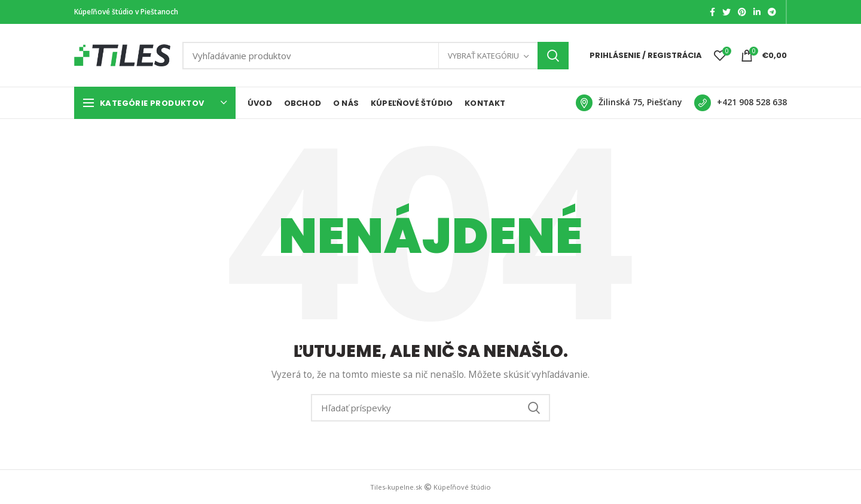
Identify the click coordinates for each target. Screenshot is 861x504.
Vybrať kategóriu (483, 56)
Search (553, 56)
